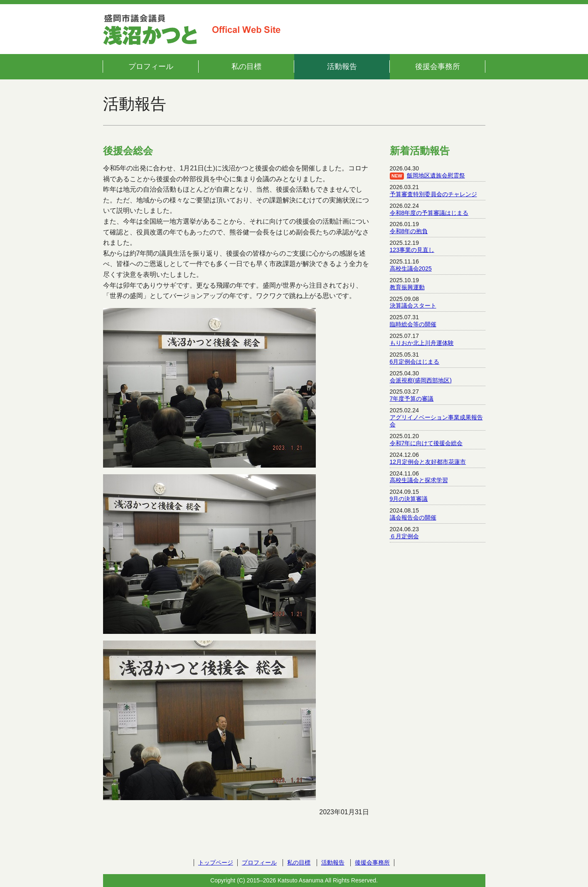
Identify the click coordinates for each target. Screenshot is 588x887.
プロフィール (151, 67)
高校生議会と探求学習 (419, 480)
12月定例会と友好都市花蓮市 (428, 462)
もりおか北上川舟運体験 (422, 343)
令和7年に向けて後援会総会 (426, 443)
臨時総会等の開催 (413, 324)
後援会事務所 (438, 67)
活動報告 (342, 67)
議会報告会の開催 (413, 517)
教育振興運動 (407, 287)
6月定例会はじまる (415, 362)
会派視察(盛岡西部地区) (421, 380)
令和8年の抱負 (409, 231)
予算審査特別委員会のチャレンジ (433, 194)
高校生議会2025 (411, 269)
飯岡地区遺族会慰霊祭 (436, 175)
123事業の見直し (412, 250)
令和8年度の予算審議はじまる (429, 213)
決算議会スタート (413, 306)
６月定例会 (404, 536)
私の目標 (246, 67)
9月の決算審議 (409, 499)
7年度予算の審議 (412, 399)
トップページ (216, 862)
